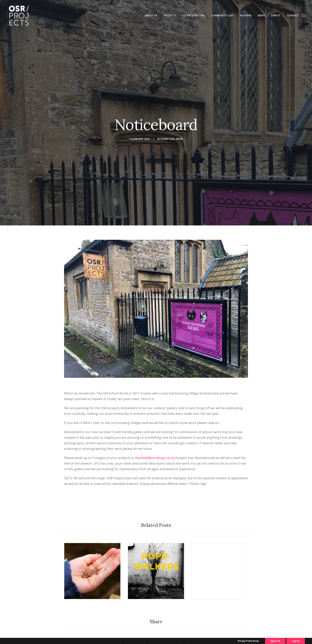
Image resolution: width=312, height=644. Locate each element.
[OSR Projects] (19, 16)
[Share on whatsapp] (164, 630)
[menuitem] (151, 16)
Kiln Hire (246, 15)
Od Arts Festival (194, 15)
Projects (170, 15)
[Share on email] (189, 632)
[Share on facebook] (123, 632)
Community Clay (223, 15)
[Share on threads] (139, 630)
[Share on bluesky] (173, 630)
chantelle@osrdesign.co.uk (155, 445)
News (261, 15)
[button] (303, 16)
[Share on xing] (181, 632)
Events (276, 15)
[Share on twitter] (131, 632)
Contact (293, 15)
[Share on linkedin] (156, 632)
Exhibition (168, 132)
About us (151, 15)
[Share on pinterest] (148, 632)
